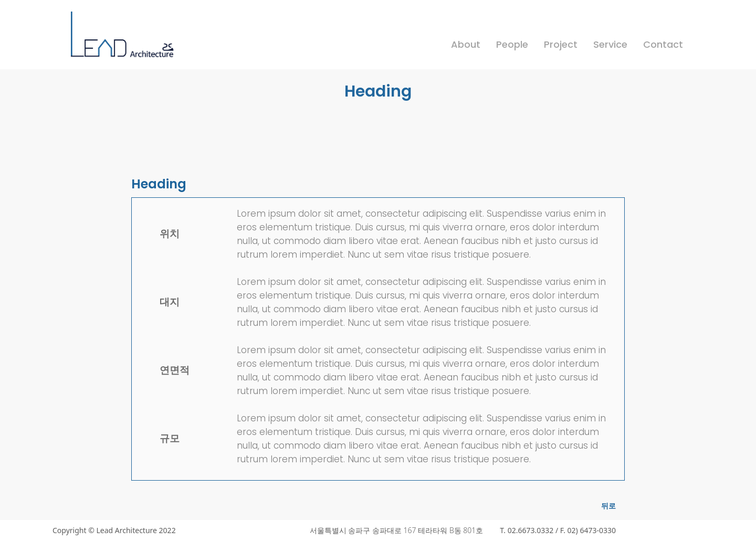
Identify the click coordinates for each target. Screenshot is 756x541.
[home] (123, 40)
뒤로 (608, 506)
